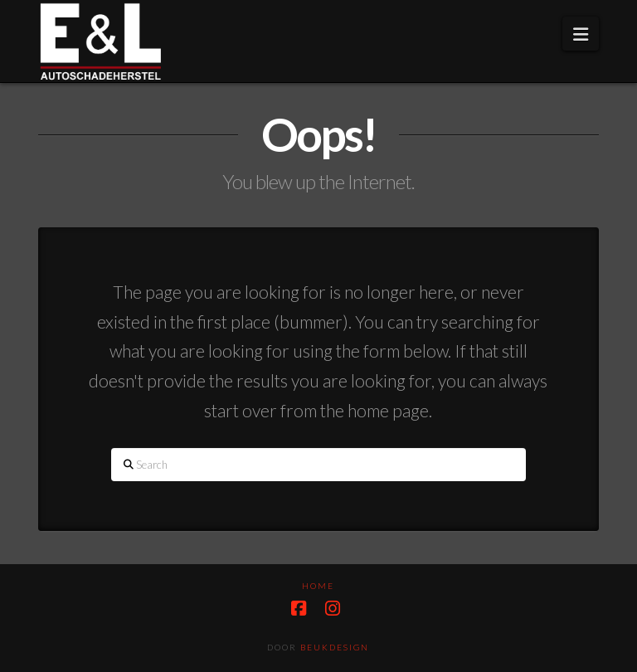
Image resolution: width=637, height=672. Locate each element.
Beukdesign (335, 647)
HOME (318, 586)
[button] (581, 34)
